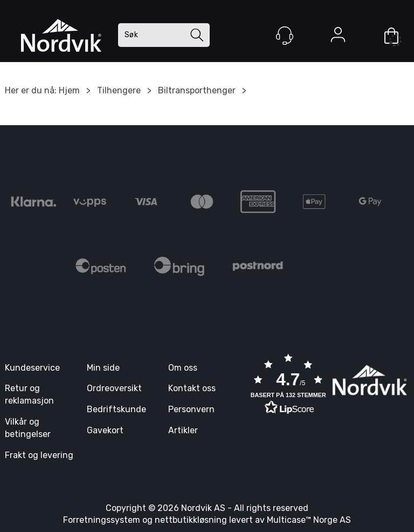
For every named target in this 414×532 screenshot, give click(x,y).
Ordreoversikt (114, 388)
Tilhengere (119, 90)
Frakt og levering (39, 455)
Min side (103, 368)
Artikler (183, 430)
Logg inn (338, 37)
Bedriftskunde (116, 409)
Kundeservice (32, 368)
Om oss (183, 368)
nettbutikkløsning (191, 520)
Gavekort (105, 430)
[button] (288, 386)
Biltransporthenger (197, 90)
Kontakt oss (192, 388)
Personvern (191, 409)
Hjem (69, 90)
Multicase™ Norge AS (309, 520)
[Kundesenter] (285, 36)
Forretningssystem (102, 520)
